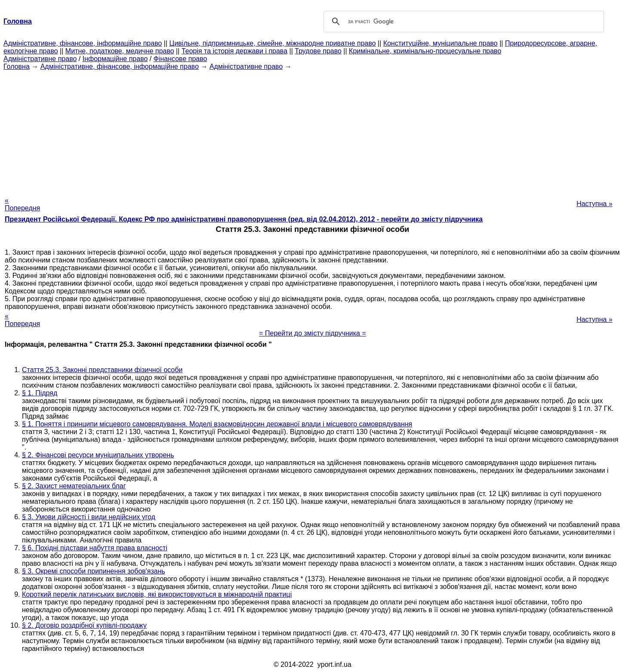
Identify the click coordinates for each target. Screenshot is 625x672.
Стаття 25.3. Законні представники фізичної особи (102, 370)
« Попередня (22, 204)
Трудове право (318, 51)
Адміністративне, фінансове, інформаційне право (83, 43)
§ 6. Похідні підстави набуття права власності (95, 548)
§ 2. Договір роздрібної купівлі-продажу (84, 625)
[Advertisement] (313, 131)
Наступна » (594, 204)
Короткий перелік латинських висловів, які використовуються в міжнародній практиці (157, 594)
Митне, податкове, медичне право (120, 51)
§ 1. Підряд (40, 393)
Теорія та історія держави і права (234, 51)
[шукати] (462, 22)
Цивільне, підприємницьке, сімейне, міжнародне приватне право (273, 43)
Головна (17, 66)
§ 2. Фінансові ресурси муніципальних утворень (98, 455)
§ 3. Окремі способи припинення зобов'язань (94, 571)
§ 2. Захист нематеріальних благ (74, 486)
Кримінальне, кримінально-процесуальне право (425, 51)
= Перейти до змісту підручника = (312, 333)
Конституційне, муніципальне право (440, 43)
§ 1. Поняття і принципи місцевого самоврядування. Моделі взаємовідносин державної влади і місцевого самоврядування (217, 424)
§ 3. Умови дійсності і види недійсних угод (89, 517)
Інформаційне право (115, 59)
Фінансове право (180, 59)
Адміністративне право (40, 59)
